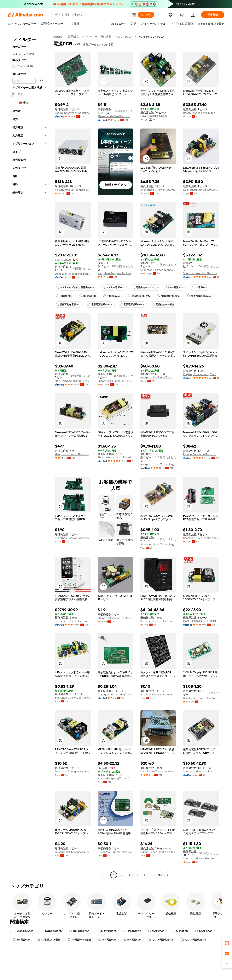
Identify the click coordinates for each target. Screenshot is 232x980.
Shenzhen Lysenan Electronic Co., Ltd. (116, 618)
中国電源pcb (112, 296)
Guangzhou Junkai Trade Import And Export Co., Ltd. (116, 852)
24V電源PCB (204, 931)
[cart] (182, 15)
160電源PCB (132, 931)
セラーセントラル (152, 974)
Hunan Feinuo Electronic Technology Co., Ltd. (158, 852)
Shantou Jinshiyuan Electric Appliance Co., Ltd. (201, 698)
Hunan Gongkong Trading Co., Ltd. (116, 778)
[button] (103, 82)
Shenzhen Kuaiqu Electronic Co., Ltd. (158, 621)
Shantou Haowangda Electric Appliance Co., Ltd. (116, 457)
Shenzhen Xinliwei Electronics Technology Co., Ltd (201, 858)
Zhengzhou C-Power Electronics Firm (158, 190)
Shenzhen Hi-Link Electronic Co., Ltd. (116, 381)
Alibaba (58, 37)
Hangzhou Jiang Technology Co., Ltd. (158, 464)
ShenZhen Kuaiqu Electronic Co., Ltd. (73, 621)
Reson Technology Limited (199, 113)
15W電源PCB (107, 940)
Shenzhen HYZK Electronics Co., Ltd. (201, 538)
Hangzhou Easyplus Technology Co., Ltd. (116, 273)
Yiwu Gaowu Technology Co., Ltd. (158, 771)
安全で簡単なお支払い (66, 967)
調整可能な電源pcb (199, 296)
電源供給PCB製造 (139, 296)
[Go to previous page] (106, 875)
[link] (227, 943)
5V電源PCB (156, 931)
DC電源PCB (64, 296)
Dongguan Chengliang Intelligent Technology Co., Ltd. (73, 274)
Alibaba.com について (199, 967)
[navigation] (29, 456)
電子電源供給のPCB (100, 305)
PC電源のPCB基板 (49, 940)
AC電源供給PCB (23, 931)
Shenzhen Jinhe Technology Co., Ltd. (158, 544)
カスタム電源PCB (113, 287)
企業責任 (191, 974)
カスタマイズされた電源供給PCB (75, 287)
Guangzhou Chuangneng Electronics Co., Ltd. (73, 852)
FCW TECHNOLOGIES (154, 116)
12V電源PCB (175, 287)
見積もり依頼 (105, 967)
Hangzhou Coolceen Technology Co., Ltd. (158, 377)
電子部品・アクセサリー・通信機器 (90, 37)
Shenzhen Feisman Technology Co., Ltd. (158, 270)
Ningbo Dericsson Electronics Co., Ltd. (201, 454)
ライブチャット (17, 974)
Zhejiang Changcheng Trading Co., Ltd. (201, 374)
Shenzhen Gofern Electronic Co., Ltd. (116, 116)
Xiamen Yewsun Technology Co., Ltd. (73, 190)
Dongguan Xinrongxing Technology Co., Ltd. (116, 694)
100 (160, 875)
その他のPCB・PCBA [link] (151, 37)
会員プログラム (106, 974)
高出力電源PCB (79, 931)
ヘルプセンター (17, 967)
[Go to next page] (168, 875)
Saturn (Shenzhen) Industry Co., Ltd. (73, 113)
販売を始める (149, 967)
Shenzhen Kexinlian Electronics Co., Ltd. (201, 273)
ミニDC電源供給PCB (161, 940)
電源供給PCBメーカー (145, 287)
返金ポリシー (60, 974)
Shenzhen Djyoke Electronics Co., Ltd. (73, 698)
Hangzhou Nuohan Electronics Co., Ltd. (73, 454)
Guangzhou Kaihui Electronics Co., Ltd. (201, 190)
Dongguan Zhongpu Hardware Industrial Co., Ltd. (73, 771)
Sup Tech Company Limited (157, 694)
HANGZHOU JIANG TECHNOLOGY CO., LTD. (73, 381)
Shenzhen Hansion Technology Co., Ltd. (73, 538)
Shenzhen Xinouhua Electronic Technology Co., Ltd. (201, 771)
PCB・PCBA (125, 37)
